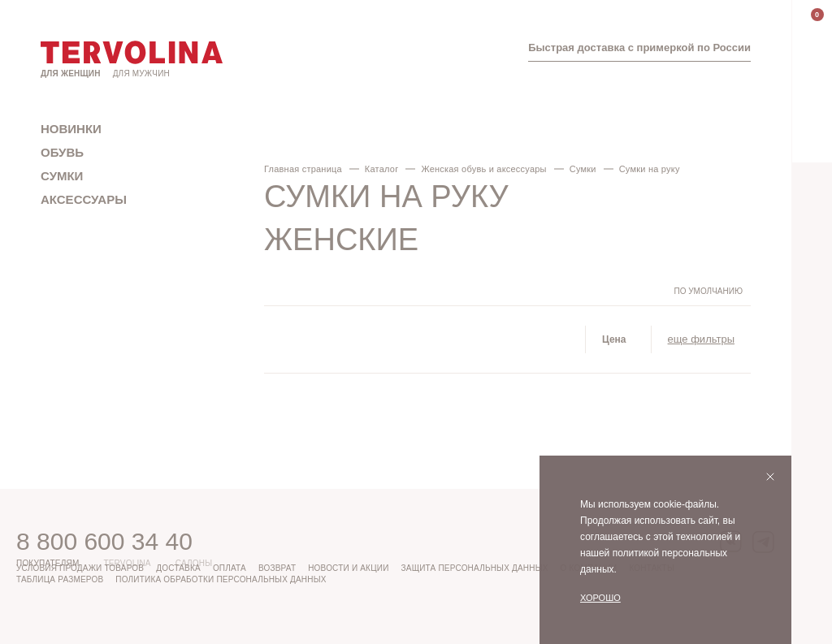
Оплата (230, 568)
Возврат (277, 568)
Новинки (71, 129)
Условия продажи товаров (80, 568)
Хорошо (600, 598)
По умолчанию (708, 292)
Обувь (62, 152)
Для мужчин (141, 73)
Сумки (62, 176)
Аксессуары (84, 199)
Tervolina (127, 563)
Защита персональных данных (475, 568)
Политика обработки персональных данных (221, 579)
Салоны (194, 563)
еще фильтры (701, 339)
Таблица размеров (60, 579)
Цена (614, 339)
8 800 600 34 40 (104, 541)
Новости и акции (348, 568)
